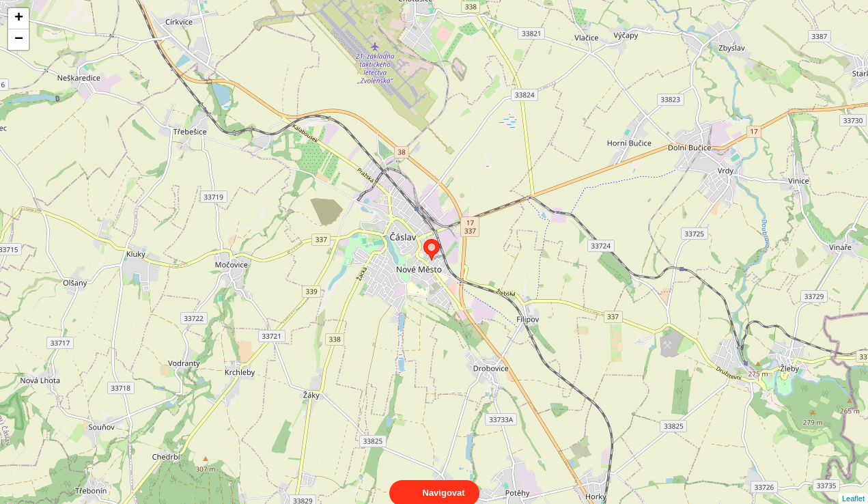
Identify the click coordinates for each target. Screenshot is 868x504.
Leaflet (853, 486)
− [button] (19, 40)
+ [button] (19, 18)
